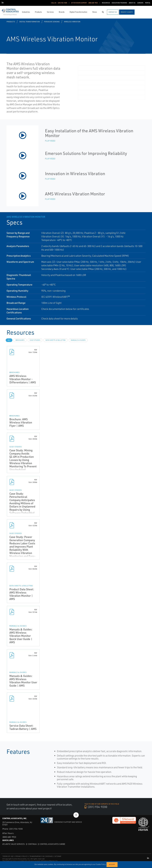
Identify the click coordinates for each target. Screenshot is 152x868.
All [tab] (9, 340)
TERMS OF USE (8, 856)
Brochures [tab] (20, 340)
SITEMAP (58, 856)
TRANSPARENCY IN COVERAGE (41, 856)
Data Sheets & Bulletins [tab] (56, 340)
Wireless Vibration (72, 22)
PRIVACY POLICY (22, 856)
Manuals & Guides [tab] (78, 340)
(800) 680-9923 (10, 837)
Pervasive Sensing (52, 22)
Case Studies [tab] (35, 340)
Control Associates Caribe (53, 844)
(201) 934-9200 (96, 807)
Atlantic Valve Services (14, 844)
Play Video (50, 141)
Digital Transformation (30, 22)
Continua (33, 844)
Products (11, 22)
